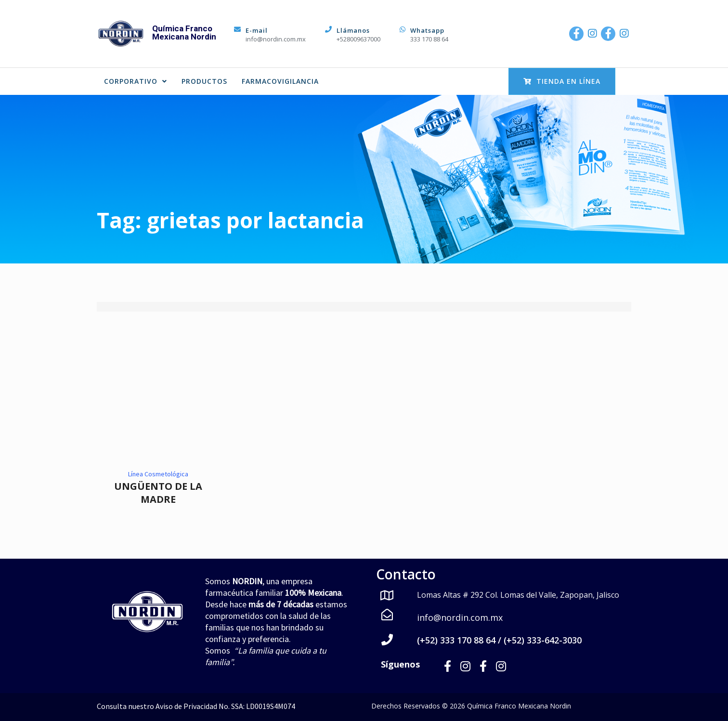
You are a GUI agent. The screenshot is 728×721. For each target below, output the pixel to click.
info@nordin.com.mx (276, 39)
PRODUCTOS (204, 81)
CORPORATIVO (136, 81)
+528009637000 (358, 39)
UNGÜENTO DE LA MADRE (158, 493)
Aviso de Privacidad (186, 706)
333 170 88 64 (429, 39)
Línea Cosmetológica (158, 474)
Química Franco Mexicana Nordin (184, 33)
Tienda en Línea (562, 81)
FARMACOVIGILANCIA (280, 81)
